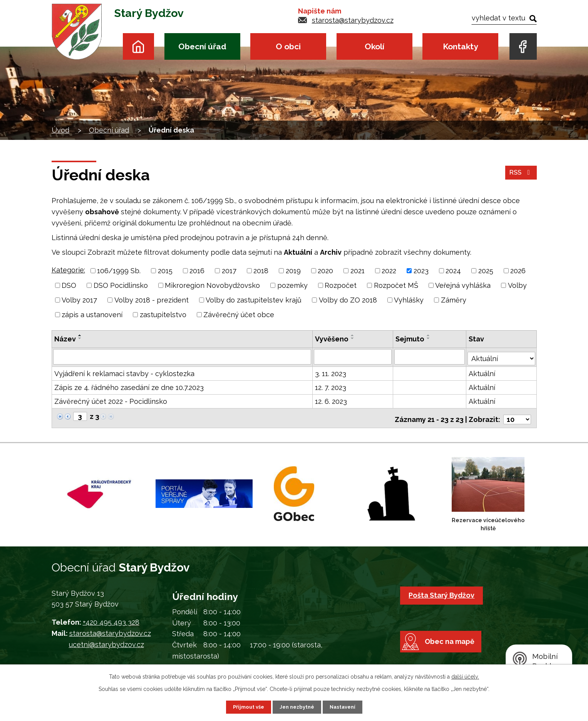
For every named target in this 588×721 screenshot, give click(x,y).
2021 (358, 271)
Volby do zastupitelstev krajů (254, 300)
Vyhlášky (409, 300)
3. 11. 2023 (331, 372)
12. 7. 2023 (331, 386)
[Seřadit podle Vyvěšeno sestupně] (353, 338)
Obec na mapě (454, 651)
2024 (453, 271)
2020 (325, 271)
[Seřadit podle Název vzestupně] (80, 335)
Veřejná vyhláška (463, 285)
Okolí (374, 46)
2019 (293, 271)
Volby (517, 285)
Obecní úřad (202, 46)
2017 (229, 271)
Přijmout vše (246, 707)
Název (65, 339)
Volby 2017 (79, 300)
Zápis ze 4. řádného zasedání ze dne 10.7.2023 (129, 386)
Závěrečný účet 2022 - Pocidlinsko (111, 400)
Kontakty (460, 46)
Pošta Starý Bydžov (443, 591)
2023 (421, 271)
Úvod (138, 46)
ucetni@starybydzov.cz (106, 640)
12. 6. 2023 (331, 400)
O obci (288, 46)
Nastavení (345, 707)
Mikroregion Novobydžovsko (212, 285)
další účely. (465, 676)
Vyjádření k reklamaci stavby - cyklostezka (124, 372)
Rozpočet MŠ (396, 285)
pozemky (292, 285)
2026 (518, 271)
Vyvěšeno (332, 339)
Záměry (454, 300)
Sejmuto (411, 339)
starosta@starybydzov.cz (353, 20)
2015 (165, 271)
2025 (486, 271)
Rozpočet (341, 285)
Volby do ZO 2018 (348, 300)
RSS (520, 175)
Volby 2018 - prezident (152, 300)
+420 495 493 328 (111, 618)
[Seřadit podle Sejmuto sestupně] (429, 338)
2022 (389, 271)
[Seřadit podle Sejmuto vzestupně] (429, 335)
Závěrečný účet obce (239, 315)
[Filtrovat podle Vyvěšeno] (353, 356)
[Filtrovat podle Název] (183, 356)
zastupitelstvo (163, 315)
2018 (261, 271)
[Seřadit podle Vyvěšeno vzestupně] (353, 335)
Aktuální (482, 372)
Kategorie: (68, 270)
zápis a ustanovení (92, 315)
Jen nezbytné (297, 707)
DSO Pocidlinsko (121, 285)
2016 (197, 271)
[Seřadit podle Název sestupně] (80, 338)
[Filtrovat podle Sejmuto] (430, 356)
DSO (69, 285)
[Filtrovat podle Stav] (501, 356)
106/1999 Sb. (119, 271)
